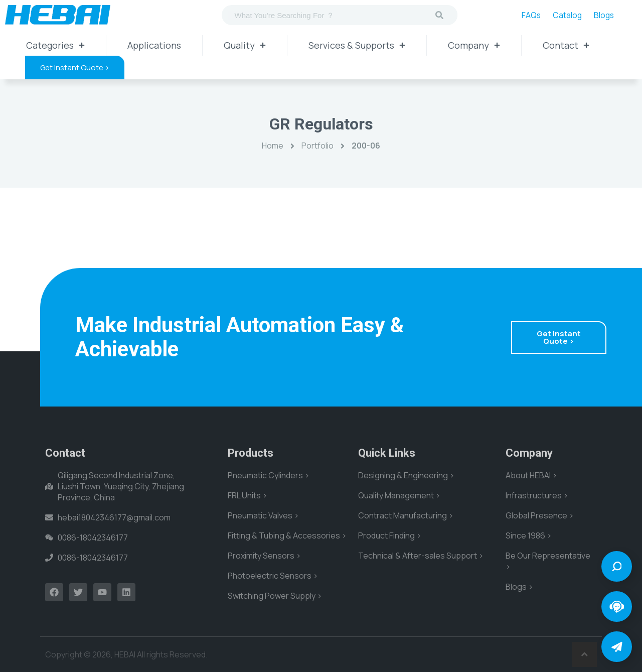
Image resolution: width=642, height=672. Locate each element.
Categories (55, 45)
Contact (566, 45)
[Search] (439, 15)
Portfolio (317, 146)
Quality (245, 45)
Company (474, 45)
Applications (154, 45)
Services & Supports (357, 45)
